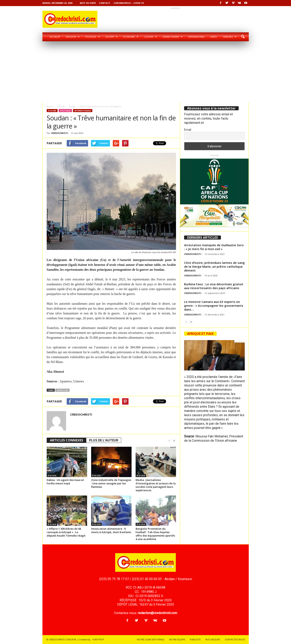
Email (188, 130)
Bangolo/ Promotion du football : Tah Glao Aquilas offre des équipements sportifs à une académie (155, 534)
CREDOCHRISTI (60, 133)
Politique (93, 37)
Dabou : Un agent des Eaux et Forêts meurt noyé (65, 482)
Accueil (50, 106)
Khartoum (62, 390)
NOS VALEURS (213, 639)
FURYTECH (98, 639)
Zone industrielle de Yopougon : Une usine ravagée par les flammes (111, 483)
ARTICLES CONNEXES (66, 440)
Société (112, 37)
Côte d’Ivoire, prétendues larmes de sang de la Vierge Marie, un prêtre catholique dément (214, 266)
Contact (105, 3)
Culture (151, 37)
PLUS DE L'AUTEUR (104, 440)
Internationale (83, 111)
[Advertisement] (145, 72)
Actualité (55, 37)
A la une (61, 106)
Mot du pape (88, 3)
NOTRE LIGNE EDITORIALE (151, 639)
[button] (243, 37)
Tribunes (230, 37)
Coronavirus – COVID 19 (129, 3)
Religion (73, 37)
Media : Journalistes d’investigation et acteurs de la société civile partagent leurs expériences (156, 485)
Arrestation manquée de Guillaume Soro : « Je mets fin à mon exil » (214, 247)
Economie (131, 37)
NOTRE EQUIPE (177, 639)
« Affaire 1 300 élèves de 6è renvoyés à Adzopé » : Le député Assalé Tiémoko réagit (66, 532)
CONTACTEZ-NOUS (235, 639)
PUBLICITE (195, 639)
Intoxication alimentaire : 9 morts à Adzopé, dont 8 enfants (111, 530)
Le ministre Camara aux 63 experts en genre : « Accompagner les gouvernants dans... (214, 306)
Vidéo (214, 37)
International (196, 37)
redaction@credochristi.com (158, 613)
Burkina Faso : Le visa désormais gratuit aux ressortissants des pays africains (214, 286)
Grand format (173, 37)
